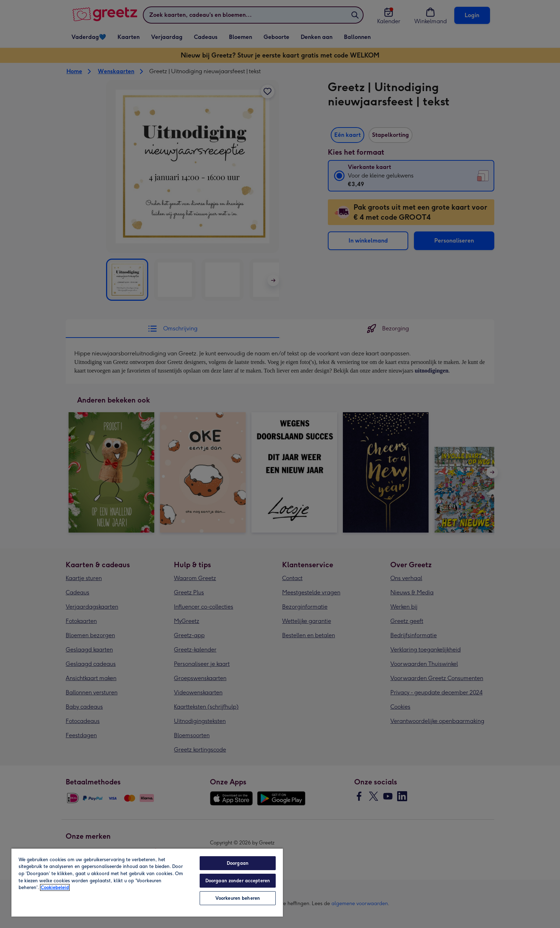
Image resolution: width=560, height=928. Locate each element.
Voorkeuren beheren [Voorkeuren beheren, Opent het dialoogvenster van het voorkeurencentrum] (238, 898)
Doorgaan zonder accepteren (238, 881)
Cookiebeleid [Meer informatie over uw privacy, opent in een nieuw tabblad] (55, 887)
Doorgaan (238, 863)
